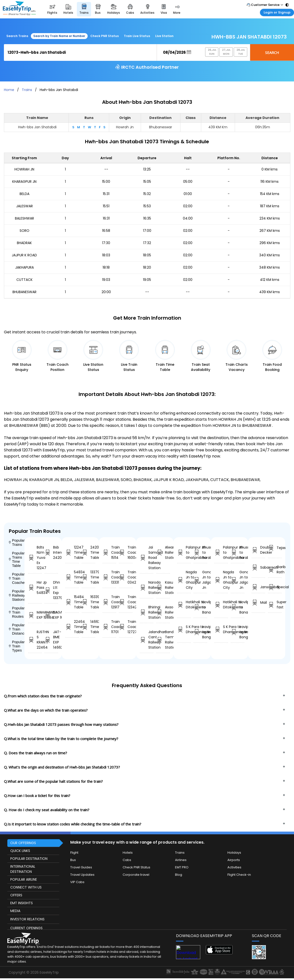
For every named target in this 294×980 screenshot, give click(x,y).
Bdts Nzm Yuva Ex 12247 (35, 558)
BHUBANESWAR (24, 292)
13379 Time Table (88, 577)
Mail (258, 603)
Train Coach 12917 (109, 602)
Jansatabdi (258, 587)
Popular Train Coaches (17, 578)
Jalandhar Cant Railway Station (147, 640)
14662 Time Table (88, 627)
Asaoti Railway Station (163, 612)
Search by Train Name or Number (59, 36)
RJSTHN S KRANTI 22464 (35, 640)
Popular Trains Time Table (17, 559)
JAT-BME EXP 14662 (51, 640)
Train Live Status (137, 36)
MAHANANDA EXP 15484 (35, 615)
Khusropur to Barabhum (200, 552)
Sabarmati (258, 568)
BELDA (24, 194)
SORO (24, 231)
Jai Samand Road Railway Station (147, 558)
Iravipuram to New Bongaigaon (200, 632)
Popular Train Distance (17, 629)
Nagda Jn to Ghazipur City (184, 580)
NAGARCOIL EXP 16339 (51, 615)
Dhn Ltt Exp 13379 (51, 590)
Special (275, 587)
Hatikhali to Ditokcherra (184, 605)
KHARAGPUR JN (24, 182)
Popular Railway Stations (17, 595)
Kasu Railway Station (163, 588)
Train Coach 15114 (109, 552)
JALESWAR (24, 206)
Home (9, 90)
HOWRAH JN (24, 169)
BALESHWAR (24, 218)
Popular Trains (17, 542)
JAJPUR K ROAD (24, 255)
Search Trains (17, 36)
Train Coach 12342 (126, 602)
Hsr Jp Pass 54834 (35, 588)
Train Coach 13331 (109, 577)
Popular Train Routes (17, 612)
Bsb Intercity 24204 (51, 552)
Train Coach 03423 (126, 577)
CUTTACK (24, 280)
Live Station (164, 36)
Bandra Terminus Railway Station (163, 640)
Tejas (275, 548)
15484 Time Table (72, 602)
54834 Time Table (72, 577)
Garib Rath (275, 569)
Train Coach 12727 (126, 627)
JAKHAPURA (24, 267)
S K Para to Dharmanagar (184, 629)
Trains (27, 90)
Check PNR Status (105, 36)
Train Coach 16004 (126, 552)
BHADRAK (24, 243)
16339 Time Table (88, 602)
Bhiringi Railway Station (147, 612)
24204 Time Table (88, 552)
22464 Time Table (72, 627)
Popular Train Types (17, 646)
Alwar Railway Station (163, 552)
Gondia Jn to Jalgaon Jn (200, 580)
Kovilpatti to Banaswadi (200, 607)
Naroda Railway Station (147, 588)
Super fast (275, 605)
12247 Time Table (72, 552)
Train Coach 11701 (109, 627)
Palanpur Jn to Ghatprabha (184, 552)
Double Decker (258, 550)
